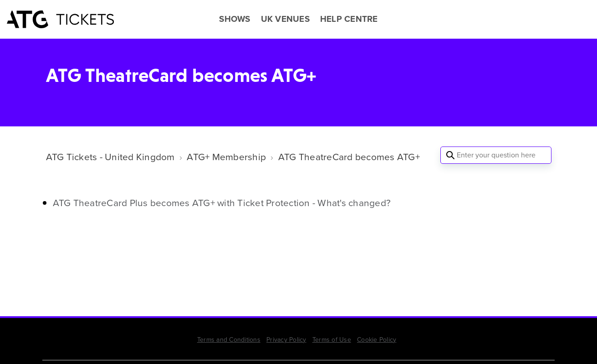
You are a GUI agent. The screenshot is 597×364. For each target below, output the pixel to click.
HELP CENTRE (349, 19)
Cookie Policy (377, 340)
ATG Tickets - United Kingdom (110, 157)
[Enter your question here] (496, 155)
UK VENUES (285, 19)
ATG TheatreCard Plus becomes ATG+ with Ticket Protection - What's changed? (222, 203)
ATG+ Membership (226, 157)
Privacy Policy (286, 340)
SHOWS (235, 19)
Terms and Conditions (229, 340)
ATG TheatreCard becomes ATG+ (349, 157)
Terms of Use (332, 340)
